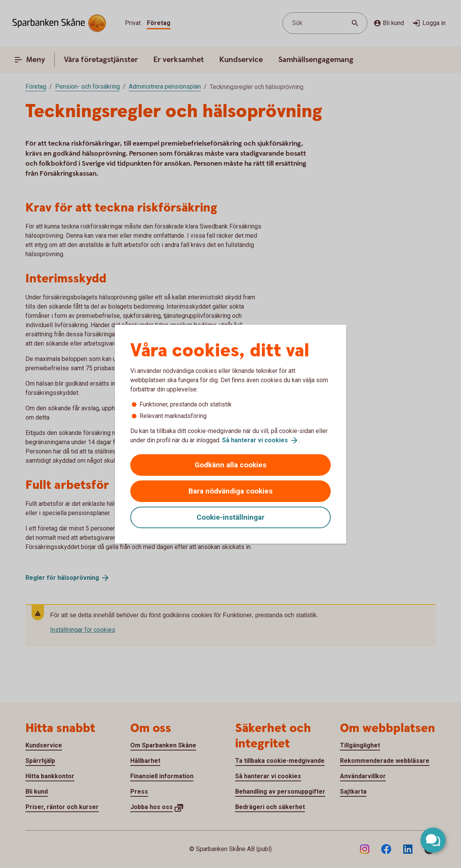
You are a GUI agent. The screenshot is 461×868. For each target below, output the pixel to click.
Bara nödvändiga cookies (230, 491)
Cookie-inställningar (230, 517)
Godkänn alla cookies (230, 465)
